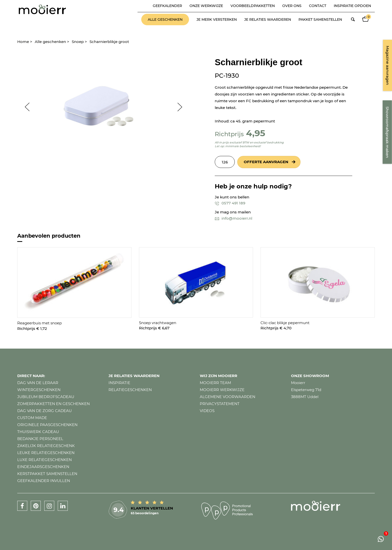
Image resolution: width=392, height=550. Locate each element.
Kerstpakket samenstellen (47, 474)
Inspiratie (119, 383)
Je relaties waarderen (268, 19)
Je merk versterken (217, 19)
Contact (318, 6)
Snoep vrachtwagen (158, 323)
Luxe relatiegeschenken (44, 460)
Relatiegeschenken (130, 390)
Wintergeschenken (39, 390)
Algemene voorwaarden (227, 397)
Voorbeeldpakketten (253, 6)
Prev (25, 107)
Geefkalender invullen (44, 481)
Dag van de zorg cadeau (44, 411)
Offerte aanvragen (266, 162)
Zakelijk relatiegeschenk (46, 446)
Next (182, 107)
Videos (207, 411)
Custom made (32, 418)
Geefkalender (167, 6)
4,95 (256, 133)
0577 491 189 (230, 203)
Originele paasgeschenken (47, 425)
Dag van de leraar (38, 383)
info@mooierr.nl (233, 218)
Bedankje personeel (40, 439)
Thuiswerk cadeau (38, 432)
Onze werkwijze (206, 6)
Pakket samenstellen (320, 19)
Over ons (292, 6)
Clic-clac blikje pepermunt (285, 323)
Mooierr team (215, 383)
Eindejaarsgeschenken (43, 467)
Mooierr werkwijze (222, 390)
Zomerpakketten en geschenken (53, 404)
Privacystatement (220, 404)
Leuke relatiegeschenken (46, 453)
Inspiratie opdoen (352, 6)
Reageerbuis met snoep (39, 323)
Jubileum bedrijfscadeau (46, 397)
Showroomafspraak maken (387, 132)
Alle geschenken (165, 19)
